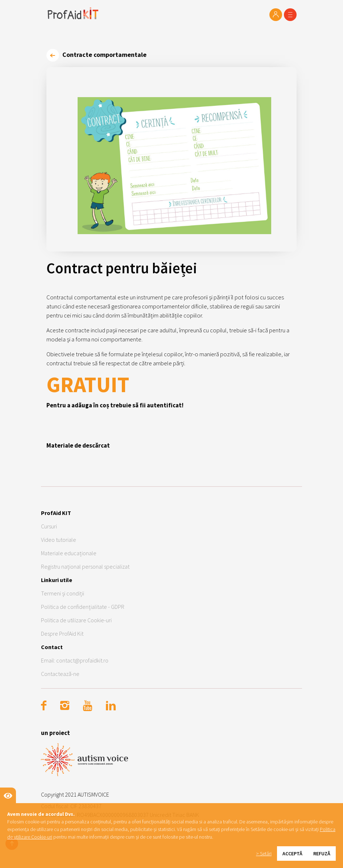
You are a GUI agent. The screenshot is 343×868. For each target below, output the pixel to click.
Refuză (322, 854)
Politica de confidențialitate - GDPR (83, 607)
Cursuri (49, 526)
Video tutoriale (59, 540)
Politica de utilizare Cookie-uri (76, 620)
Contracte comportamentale (96, 55)
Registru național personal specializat (85, 566)
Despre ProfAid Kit (62, 634)
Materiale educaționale (69, 553)
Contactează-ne (60, 674)
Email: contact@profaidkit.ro (75, 660)
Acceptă (292, 854)
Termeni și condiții (63, 593)
